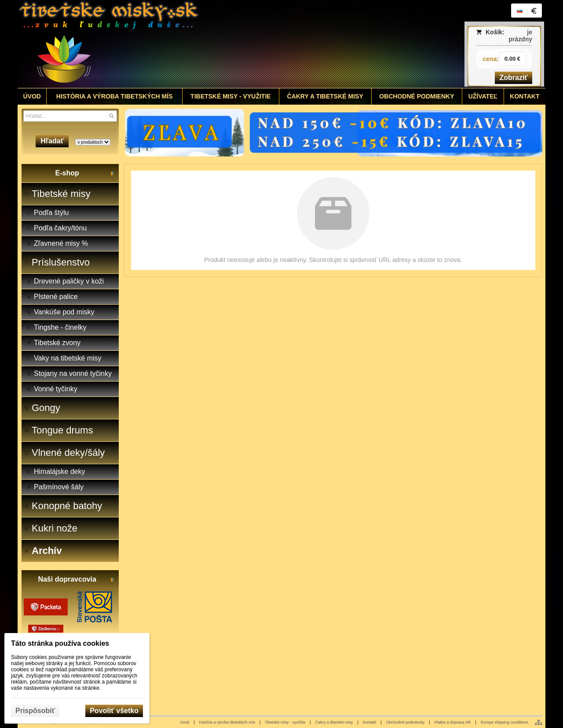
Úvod (185, 722)
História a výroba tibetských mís (227, 722)
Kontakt (370, 722)
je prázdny (520, 36)
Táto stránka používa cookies (60, 643)
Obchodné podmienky (406, 722)
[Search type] (93, 142)
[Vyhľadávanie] (70, 116)
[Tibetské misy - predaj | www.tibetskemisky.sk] (216, 44)
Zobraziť (514, 78)
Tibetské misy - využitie (285, 722)
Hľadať (52, 141)
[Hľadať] (112, 116)
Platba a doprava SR (453, 722)
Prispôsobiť (35, 711)
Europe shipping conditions (505, 722)
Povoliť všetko (114, 711)
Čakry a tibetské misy (334, 722)
